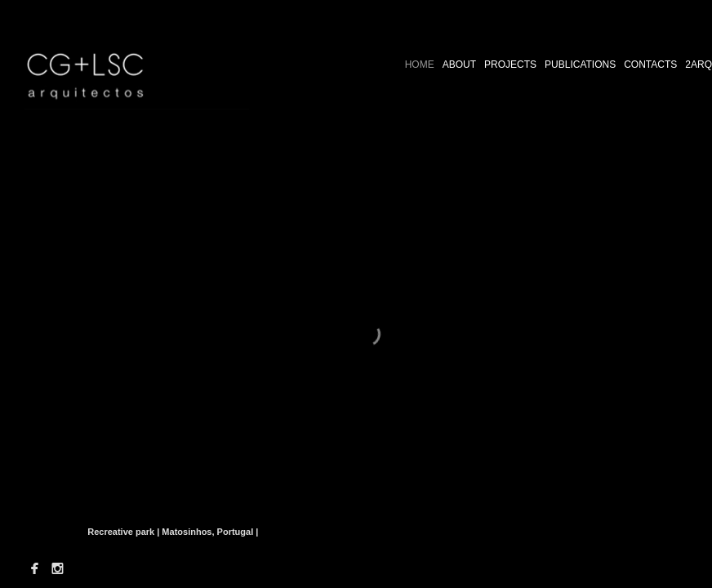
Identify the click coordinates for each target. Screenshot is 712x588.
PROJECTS (510, 65)
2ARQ (699, 65)
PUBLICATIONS (580, 65)
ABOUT (459, 65)
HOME (420, 65)
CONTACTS (650, 65)
